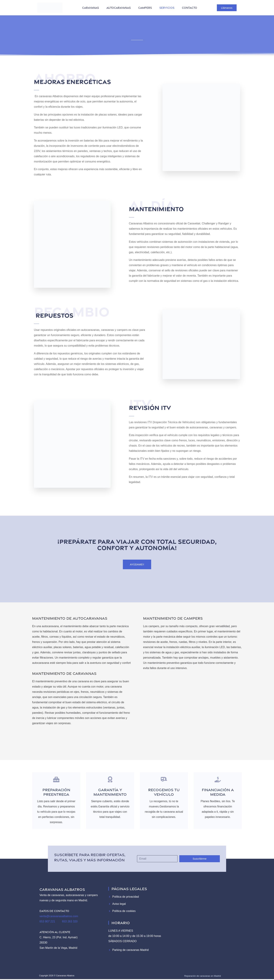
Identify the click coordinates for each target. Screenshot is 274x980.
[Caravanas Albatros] (204, 919)
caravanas (91, 8)
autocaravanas (119, 8)
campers (145, 8)
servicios (167, 8)
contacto (190, 8)
